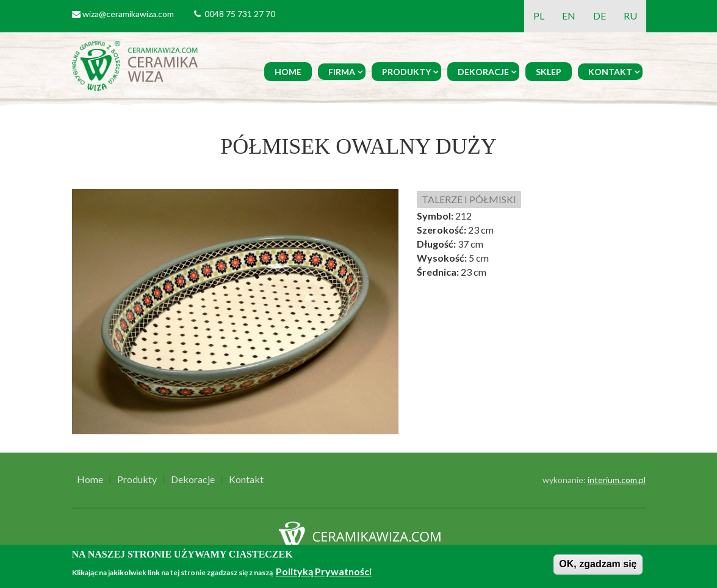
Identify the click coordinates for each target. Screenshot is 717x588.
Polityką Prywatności (324, 571)
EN (569, 16)
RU (630, 16)
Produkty (406, 72)
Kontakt (610, 72)
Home (288, 72)
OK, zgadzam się (598, 564)
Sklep (549, 72)
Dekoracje (483, 72)
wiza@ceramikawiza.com (128, 14)
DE (600, 16)
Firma (342, 72)
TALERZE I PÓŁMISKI (469, 199)
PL (539, 16)
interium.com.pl (617, 480)
